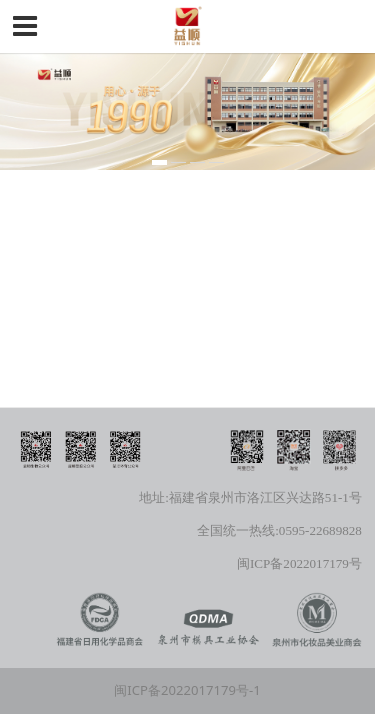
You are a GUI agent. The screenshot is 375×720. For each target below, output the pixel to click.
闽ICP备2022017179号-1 (187, 690)
